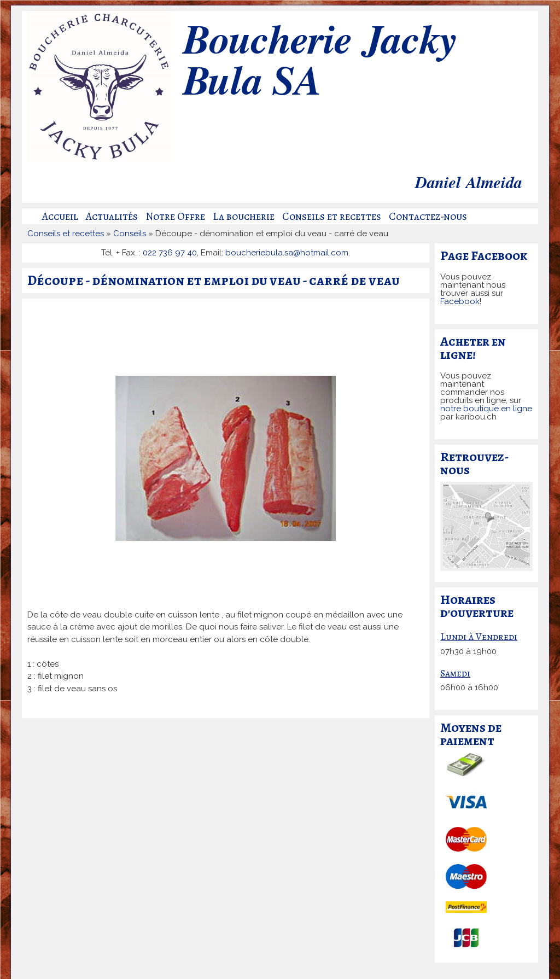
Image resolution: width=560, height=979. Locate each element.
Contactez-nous (428, 217)
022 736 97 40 (170, 253)
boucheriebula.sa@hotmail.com (287, 253)
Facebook (460, 301)
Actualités (112, 217)
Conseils (130, 234)
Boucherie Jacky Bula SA (319, 63)
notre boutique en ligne (486, 409)
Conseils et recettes (332, 217)
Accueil (60, 217)
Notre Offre (175, 217)
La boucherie (244, 217)
